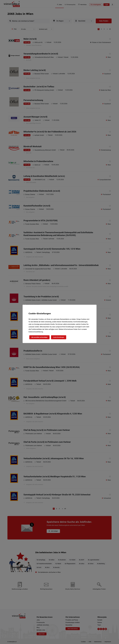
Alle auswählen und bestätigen (39, 337)
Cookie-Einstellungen (59, 337)
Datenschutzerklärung (36, 332)
